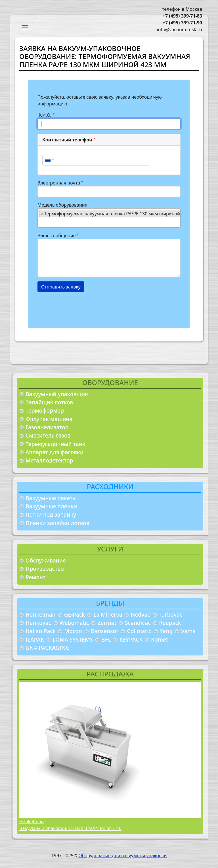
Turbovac (171, 615)
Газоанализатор (47, 427)
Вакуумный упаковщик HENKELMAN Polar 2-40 (70, 828)
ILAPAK (35, 639)
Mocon (73, 631)
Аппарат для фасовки (54, 452)
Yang (166, 631)
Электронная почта (59, 183)
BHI (106, 639)
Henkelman (41, 615)
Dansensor (105, 631)
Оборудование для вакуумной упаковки (122, 856)
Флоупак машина (49, 419)
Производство (45, 569)
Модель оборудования (62, 205)
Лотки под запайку (51, 514)
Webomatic (74, 623)
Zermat (107, 623)
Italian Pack (41, 631)
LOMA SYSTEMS (73, 639)
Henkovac (38, 623)
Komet (160, 639)
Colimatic (139, 631)
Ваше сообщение (57, 235)
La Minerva (108, 615)
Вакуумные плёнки (51, 506)
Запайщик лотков (49, 402)
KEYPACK (131, 639)
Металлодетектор (49, 460)
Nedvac (140, 615)
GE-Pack (75, 615)
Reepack (170, 623)
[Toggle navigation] (25, 28)
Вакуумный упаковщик (57, 394)
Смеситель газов (48, 435)
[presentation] (81, 308)
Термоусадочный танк (55, 444)
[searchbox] (41, 222)
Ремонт (35, 577)
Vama (188, 631)
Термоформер (45, 410)
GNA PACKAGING (48, 648)
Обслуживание (46, 560)
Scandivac (138, 623)
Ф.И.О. (44, 115)
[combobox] (49, 160)
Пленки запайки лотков (57, 523)
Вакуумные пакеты (51, 498)
